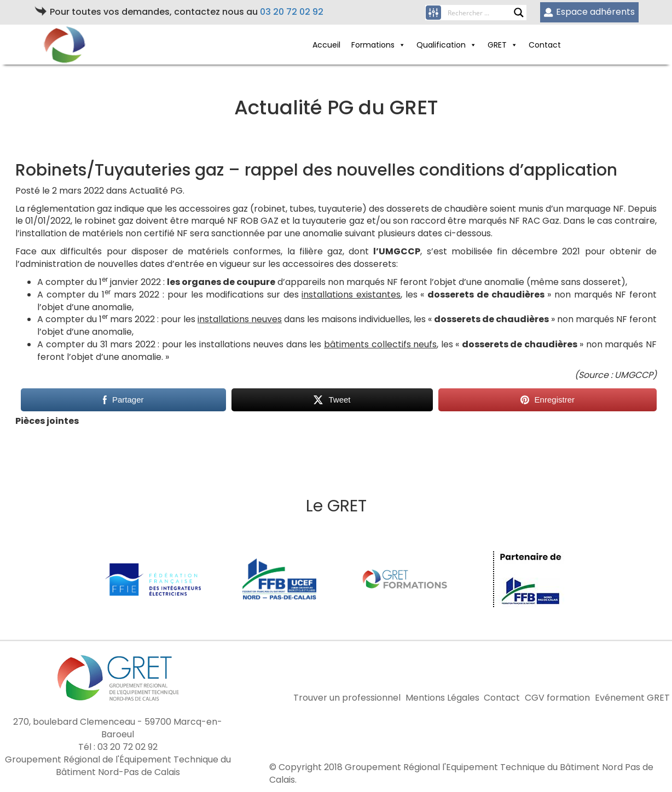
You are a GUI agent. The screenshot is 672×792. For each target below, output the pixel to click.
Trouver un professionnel (347, 698)
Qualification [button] (447, 45)
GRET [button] (503, 45)
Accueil (326, 45)
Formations (378, 45)
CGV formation (557, 698)
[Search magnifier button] (519, 13)
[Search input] (480, 13)
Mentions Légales (442, 698)
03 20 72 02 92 (292, 12)
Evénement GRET (632, 698)
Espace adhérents (589, 12)
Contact (545, 45)
